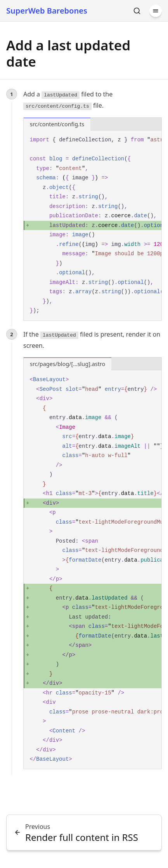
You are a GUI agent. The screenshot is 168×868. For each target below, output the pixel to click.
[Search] (137, 11)
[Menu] (156, 11)
